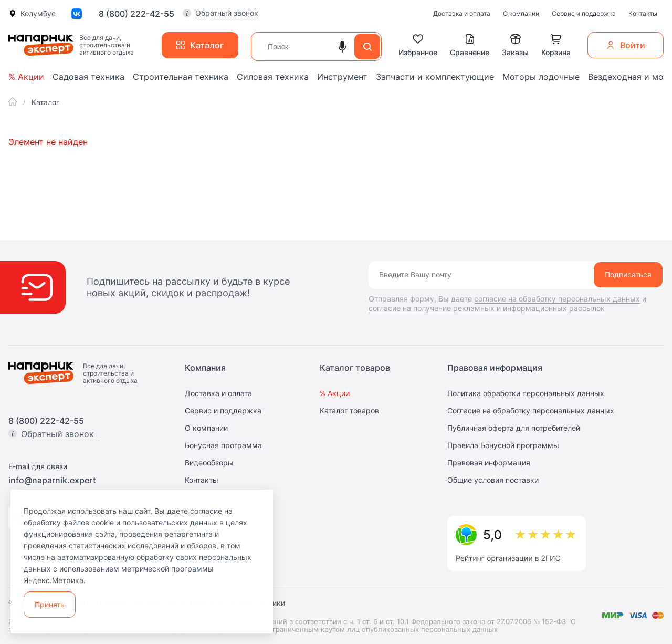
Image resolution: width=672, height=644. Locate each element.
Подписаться (628, 274)
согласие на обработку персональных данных (557, 299)
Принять (50, 604)
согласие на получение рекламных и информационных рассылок (487, 308)
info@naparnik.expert (52, 480)
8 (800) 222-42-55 (136, 14)
